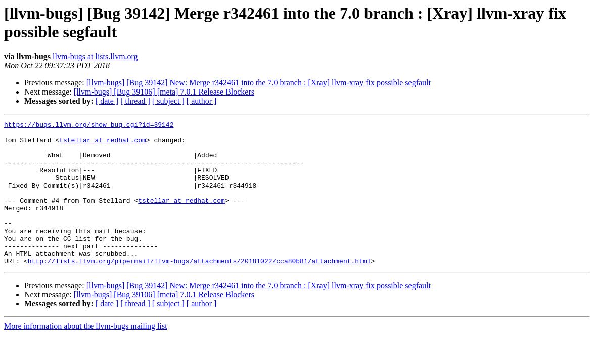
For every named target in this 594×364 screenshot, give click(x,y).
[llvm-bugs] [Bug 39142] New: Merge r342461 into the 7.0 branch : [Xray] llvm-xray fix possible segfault (259, 83)
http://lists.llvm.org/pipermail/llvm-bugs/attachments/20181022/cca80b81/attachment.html (199, 290)
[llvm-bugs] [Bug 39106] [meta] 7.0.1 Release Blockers (164, 92)
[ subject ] (168, 101)
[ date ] (107, 101)
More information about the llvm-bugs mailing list (86, 355)
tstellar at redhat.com (103, 144)
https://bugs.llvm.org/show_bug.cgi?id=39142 (89, 126)
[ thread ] (135, 101)
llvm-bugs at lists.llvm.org (95, 56)
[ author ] (202, 101)
